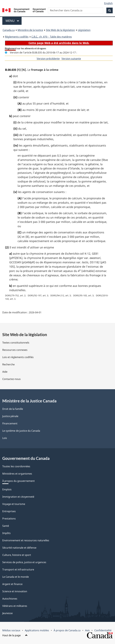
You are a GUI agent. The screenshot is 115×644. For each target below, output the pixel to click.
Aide (5, 372)
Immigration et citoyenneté (18, 497)
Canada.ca (9, 30)
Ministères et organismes (17, 474)
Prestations (9, 519)
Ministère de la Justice (30, 30)
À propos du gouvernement (18, 481)
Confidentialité (103, 630)
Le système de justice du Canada (21, 431)
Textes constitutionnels (16, 343)
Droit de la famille (13, 409)
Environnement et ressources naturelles (26, 540)
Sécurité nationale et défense (19, 548)
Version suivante (71, 59)
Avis (87, 630)
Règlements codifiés (17, 37)
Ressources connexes (15, 350)
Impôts (6, 533)
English (108, 3)
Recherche (8, 364)
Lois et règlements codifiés (18, 357)
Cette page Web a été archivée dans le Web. (59, 43)
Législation (84, 30)
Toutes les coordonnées (16, 466)
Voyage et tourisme (14, 504)
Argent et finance (12, 584)
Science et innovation (15, 591)
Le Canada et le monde (16, 577)
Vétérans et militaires (15, 606)
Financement (10, 423)
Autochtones (10, 599)
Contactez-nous (11, 379)
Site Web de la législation (60, 30)
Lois (5, 438)
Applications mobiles (37, 630)
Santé (6, 526)
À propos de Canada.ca (67, 630)
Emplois (7, 489)
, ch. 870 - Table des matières (52, 37)
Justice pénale (10, 416)
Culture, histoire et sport (17, 555)
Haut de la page (15, 635)
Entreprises (9, 511)
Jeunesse (7, 613)
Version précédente (48, 59)
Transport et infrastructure (18, 570)
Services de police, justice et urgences (24, 562)
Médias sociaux (11, 630)
